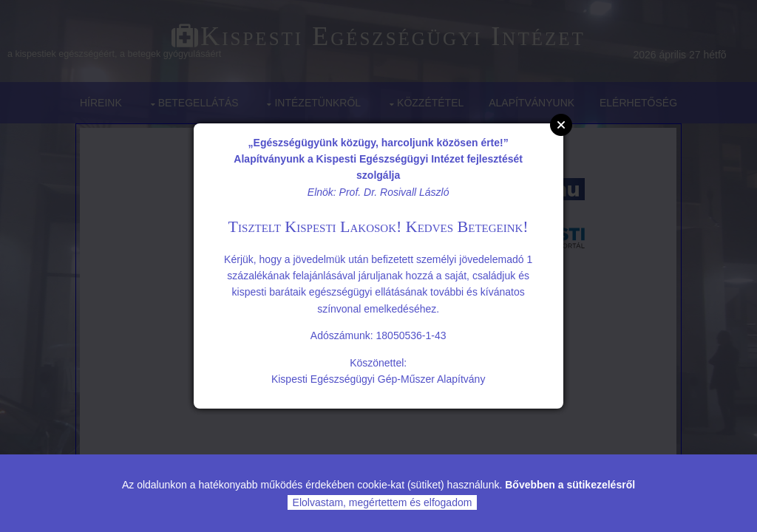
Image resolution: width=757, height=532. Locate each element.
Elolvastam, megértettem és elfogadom (383, 502)
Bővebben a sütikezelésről (570, 485)
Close (561, 125)
